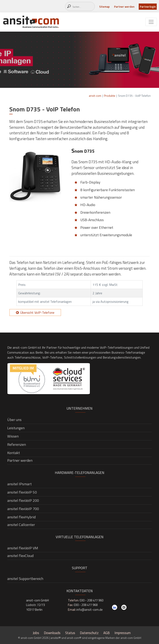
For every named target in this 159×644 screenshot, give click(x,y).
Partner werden (124, 7)
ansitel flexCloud (20, 556)
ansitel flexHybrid (21, 517)
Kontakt (14, 453)
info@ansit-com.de (90, 610)
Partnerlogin (148, 7)
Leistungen (16, 428)
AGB (107, 633)
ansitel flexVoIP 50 (22, 492)
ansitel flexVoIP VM (23, 548)
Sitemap (104, 7)
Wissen (13, 436)
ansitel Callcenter (21, 525)
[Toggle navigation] (151, 22)
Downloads (52, 633)
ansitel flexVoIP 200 (23, 500)
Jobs (36, 633)
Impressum (123, 633)
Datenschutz (89, 633)
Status (70, 633)
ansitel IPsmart (19, 484)
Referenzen (17, 444)
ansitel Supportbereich (25, 579)
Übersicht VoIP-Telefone (37, 312)
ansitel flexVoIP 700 (23, 509)
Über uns (14, 420)
